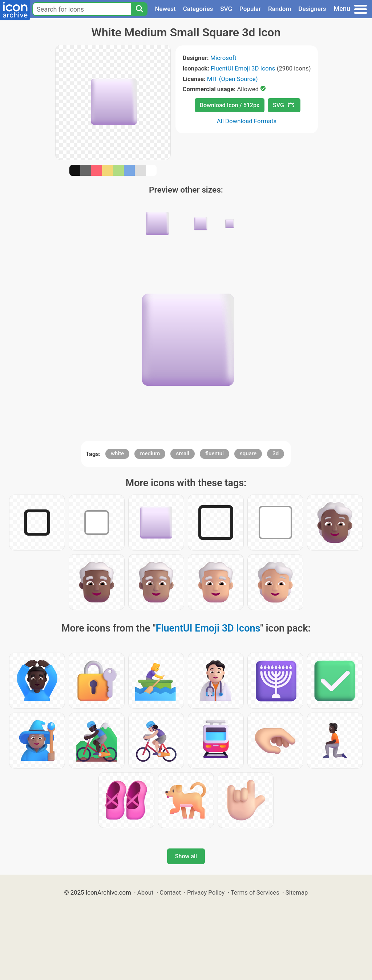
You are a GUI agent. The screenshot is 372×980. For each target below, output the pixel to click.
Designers (312, 9)
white (117, 453)
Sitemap (297, 892)
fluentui (215, 453)
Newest (165, 9)
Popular (250, 9)
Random (280, 9)
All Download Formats (247, 121)
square (248, 453)
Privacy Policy (206, 892)
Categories (198, 9)
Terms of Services (255, 892)
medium (150, 453)
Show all (186, 856)
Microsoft (223, 58)
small (183, 453)
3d (276, 453)
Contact (170, 892)
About (145, 892)
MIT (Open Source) (232, 79)
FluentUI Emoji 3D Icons (243, 68)
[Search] (139, 9)
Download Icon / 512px (230, 105)
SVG (226, 9)
